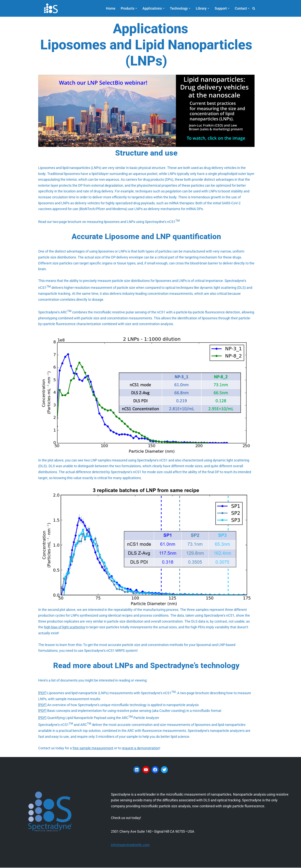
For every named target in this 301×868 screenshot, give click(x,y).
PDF (42, 718)
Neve (48, 863)
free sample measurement (93, 748)
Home (111, 8)
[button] (136, 8)
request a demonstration (141, 748)
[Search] (254, 8)
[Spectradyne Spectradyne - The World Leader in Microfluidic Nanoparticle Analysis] (51, 8)
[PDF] (42, 693)
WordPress (81, 863)
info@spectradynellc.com (130, 845)
